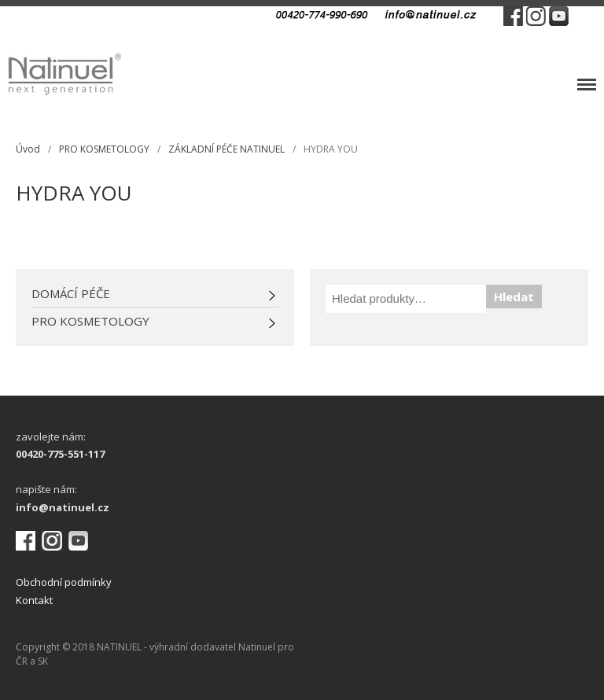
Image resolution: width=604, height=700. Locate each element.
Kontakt (34, 600)
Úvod (28, 149)
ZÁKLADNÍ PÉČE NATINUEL (226, 149)
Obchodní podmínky (64, 582)
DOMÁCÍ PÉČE (71, 293)
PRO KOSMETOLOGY (104, 149)
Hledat (514, 297)
